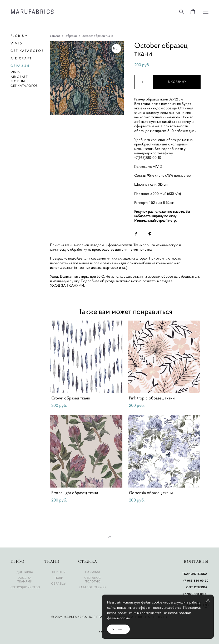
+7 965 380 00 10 (195, 581)
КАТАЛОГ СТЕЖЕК (93, 587)
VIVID (16, 43)
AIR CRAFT (21, 58)
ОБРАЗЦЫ (20, 66)
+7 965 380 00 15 (195, 594)
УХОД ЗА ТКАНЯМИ (67, 285)
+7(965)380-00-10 (148, 158)
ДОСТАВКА (25, 572)
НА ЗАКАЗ (93, 572)
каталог (55, 36)
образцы (71, 36)
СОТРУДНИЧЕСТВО (25, 587)
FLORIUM (19, 36)
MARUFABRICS (32, 12)
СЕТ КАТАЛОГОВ (27, 51)
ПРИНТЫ (59, 572)
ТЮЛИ (59, 578)
